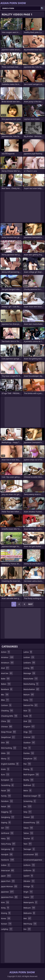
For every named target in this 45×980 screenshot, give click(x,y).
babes (6, 684)
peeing (28, 769)
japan (6, 876)
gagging (7, 812)
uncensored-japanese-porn (33, 860)
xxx (27, 929)
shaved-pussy (32, 822)
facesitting (7, 785)
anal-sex (7, 673)
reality (29, 780)
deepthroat (8, 737)
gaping (6, 822)
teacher (29, 838)
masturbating (31, 684)
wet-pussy (30, 924)
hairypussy (8, 849)
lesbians (29, 663)
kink (5, 902)
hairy (6, 838)
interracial (8, 870)
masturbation (31, 689)
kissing (6, 913)
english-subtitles (10, 764)
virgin (28, 892)
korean (6, 924)
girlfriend (7, 833)
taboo (28, 828)
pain (27, 748)
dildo (6, 753)
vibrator (29, 881)
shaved (29, 817)
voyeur (29, 897)
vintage (29, 886)
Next (30, 604)
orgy (28, 732)
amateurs (7, 663)
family (6, 796)
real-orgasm (31, 774)
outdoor (29, 743)
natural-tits (31, 705)
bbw (5, 700)
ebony (6, 758)
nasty (28, 700)
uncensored (31, 854)
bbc (5, 695)
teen (28, 844)
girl (5, 828)
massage (30, 673)
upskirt (28, 876)
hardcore (8, 860)
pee (27, 764)
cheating (7, 711)
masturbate (31, 679)
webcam (29, 908)
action (6, 652)
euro (5, 774)
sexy (28, 812)
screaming (30, 801)
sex (28, 806)
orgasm (29, 727)
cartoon (6, 705)
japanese (8, 892)
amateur (7, 657)
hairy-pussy (8, 844)
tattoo (28, 833)
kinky (5, 908)
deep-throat (9, 732)
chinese (7, 727)
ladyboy (7, 929)
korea (6, 918)
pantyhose (30, 758)
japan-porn (8, 881)
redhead (29, 785)
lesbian (29, 657)
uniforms (29, 870)
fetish (6, 806)
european (7, 780)
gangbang (8, 817)
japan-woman (9, 886)
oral (28, 721)
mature (29, 695)
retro (28, 790)
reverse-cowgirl (32, 796)
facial (6, 790)
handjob (7, 854)
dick (5, 743)
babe (5, 679)
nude (28, 716)
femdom (7, 801)
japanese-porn (9, 897)
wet (27, 918)
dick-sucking (9, 748)
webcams (29, 913)
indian (6, 865)
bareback (7, 689)
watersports (31, 902)
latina (28, 652)
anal (5, 668)
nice (27, 711)
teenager (29, 849)
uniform (29, 865)
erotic (5, 769)
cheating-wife (9, 716)
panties (29, 753)
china (6, 721)
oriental (29, 737)
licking (29, 668)
